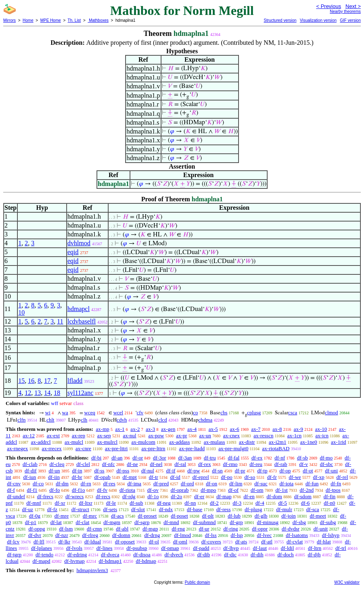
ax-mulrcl (108, 442)
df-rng (178, 529)
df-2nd (307, 490)
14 (47, 393)
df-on (211, 484)
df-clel (83, 464)
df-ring (230, 529)
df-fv (102, 490)
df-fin (330, 496)
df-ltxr (86, 503)
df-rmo (230, 464)
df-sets (110, 509)
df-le (111, 503)
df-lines (105, 548)
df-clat (83, 522)
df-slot (138, 509)
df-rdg (129, 496)
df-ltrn (315, 548)
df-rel (342, 477)
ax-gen (168, 429)
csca (293, 413)
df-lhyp (231, 548)
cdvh (122, 420)
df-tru (210, 458)
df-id (175, 477)
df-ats (241, 542)
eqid (73, 252)
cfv (140, 413)
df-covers (211, 542)
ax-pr (181, 435)
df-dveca (110, 555)
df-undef (16, 496)
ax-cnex (231, 435)
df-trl (341, 548)
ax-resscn (263, 435)
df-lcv (13, 542)
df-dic (230, 555)
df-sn (217, 471)
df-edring (77, 555)
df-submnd (204, 522)
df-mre (62, 516)
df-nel (156, 464)
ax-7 (256, 429)
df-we (295, 477)
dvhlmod (79, 243)
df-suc (261, 484)
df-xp (319, 477)
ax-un (205, 435)
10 (21, 312)
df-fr (272, 477)
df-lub (234, 516)
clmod (332, 413)
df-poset (179, 516)
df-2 (214, 503)
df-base (195, 509)
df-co (38, 484)
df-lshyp (331, 535)
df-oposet (125, 542)
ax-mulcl (74, 442)
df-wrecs (74, 496)
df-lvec (265, 535)
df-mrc (90, 516)
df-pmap (170, 548)
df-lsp (236, 535)
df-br (77, 477)
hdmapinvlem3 (92, 570)
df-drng (152, 535)
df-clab (30, 464)
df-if (171, 471)
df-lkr (65, 542)
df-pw (194, 471)
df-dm (62, 484)
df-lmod (182, 535)
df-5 (282, 503)
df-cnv (14, 484)
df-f (11, 490)
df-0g (35, 516)
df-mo (326, 458)
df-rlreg (90, 535)
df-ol (154, 542)
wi (48, 413)
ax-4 (192, 429)
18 (57, 393)
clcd (163, 420)
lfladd (75, 381)
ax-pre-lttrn (153, 448)
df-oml (180, 542)
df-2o (176, 496)
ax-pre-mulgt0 (233, 448)
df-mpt (130, 477)
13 (38, 393)
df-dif (31, 471)
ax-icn (322, 435)
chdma (206, 420)
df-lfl (39, 542)
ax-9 (298, 429)
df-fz (52, 509)
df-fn (336, 484)
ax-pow (156, 435)
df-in (77, 471)
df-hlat (324, 542)
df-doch (285, 555)
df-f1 (32, 490)
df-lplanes (42, 548)
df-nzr (62, 535)
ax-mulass (214, 442)
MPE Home (51, 20)
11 (60, 321)
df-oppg (37, 529)
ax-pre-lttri (116, 448)
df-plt (208, 516)
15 (21, 381)
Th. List (74, 20)
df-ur (204, 529)
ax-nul (130, 435)
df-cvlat (295, 542)
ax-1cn (294, 435)
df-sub (136, 503)
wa (65, 413)
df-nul (148, 471)
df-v (303, 464)
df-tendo (44, 555)
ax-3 (150, 429)
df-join (288, 516)
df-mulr (284, 509)
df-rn (86, 484)
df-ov (153, 490)
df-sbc (327, 464)
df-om (257, 490)
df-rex (205, 464)
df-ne (132, 464)
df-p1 (31, 522)
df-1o (153, 496)
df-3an (185, 458)
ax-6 (235, 429)
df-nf (280, 458)
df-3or (160, 458)
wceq (90, 413)
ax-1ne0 (309, 442)
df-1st (281, 490)
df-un (54, 471)
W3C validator (347, 582)
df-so (250, 477)
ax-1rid (339, 442)
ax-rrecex (52, 448)
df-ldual (93, 542)
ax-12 (29, 435)
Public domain (198, 582)
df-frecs (45, 496)
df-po (227, 477)
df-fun (312, 484)
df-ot (308, 471)
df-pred (161, 484)
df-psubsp (137, 548)
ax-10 (321, 429)
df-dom (274, 496)
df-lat (56, 522)
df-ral (180, 464)
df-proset (147, 516)
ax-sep (104, 435)
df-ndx (166, 509)
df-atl (267, 542)
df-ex (257, 458)
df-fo (54, 490)
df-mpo (208, 490)
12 (28, 393)
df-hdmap (146, 561)
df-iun (29, 477)
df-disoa (142, 555)
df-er (199, 496)
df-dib (204, 555)
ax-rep (78, 435)
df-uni (331, 471)
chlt (50, 420)
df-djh (314, 555)
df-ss (99, 471)
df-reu (256, 464)
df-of (233, 490)
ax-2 (135, 429)
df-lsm (66, 529)
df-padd (201, 548)
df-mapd (42, 561)
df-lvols (74, 548)
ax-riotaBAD (276, 448)
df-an (117, 458)
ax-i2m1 (277, 442)
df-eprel (201, 477)
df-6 (305, 503)
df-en (249, 496)
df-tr (154, 477)
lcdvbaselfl (82, 321)
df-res (109, 484)
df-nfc (109, 464)
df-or (138, 458)
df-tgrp (14, 555)
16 (31, 381)
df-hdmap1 (110, 561)
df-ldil (288, 548)
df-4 (260, 503)
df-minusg (268, 522)
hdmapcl (78, 309)
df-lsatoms (297, 535)
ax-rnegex (17, 448)
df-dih (257, 555)
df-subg (328, 522)
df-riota (127, 490)
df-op (285, 471)
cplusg (254, 413)
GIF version (350, 20)
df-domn (121, 535)
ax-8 (277, 429)
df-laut (260, 548)
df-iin (54, 477)
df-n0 (329, 503)
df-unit (321, 529)
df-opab (102, 477)
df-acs (117, 516)
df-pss (123, 471)
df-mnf (33, 503)
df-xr (60, 503)
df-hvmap (74, 561)
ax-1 (120, 429)
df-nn (190, 503)
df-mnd (171, 522)
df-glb (261, 516)
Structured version (280, 20)
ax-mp (103, 429)
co (195, 413)
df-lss (211, 535)
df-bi (96, 458)
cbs (224, 413)
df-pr (240, 471)
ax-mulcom (143, 442)
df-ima (134, 484)
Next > (353, 6)
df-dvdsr (291, 529)
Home (28, 20)
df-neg (164, 503)
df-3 (237, 503)
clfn (21, 420)
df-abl (122, 529)
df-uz (28, 509)
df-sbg (299, 522)
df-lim (236, 484)
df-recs (103, 496)
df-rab (281, 464)
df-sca (313, 509)
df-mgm (112, 522)
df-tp (262, 471)
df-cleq (57, 464)
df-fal (233, 458)
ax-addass (179, 442)
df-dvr (35, 535)
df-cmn (94, 529)
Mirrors (9, 20)
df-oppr (260, 529)
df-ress (223, 509)
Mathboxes (98, 20)
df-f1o (78, 490)
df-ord (187, 484)
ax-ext (53, 435)
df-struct (80, 509)
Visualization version (318, 20)
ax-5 (213, 429)
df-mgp (150, 529)
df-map (224, 496)
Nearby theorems (345, 11)
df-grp (236, 522)
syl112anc (80, 393)
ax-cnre (83, 448)
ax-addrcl (41, 442)
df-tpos (333, 490)
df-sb (302, 458)
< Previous (328, 6)
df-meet (318, 516)
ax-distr (247, 442)
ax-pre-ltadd (192, 448)
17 (47, 381)
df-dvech (174, 555)
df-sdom (303, 496)
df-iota (287, 484)
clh (84, 420)
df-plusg (253, 509)
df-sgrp (142, 522)
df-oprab (180, 490)
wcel (118, 413)
